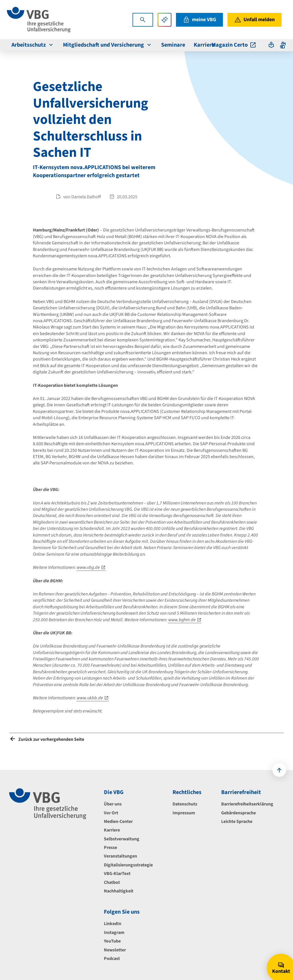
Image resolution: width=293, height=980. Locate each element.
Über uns (113, 804)
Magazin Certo (234, 45)
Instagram (114, 933)
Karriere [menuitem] (204, 45)
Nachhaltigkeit (119, 891)
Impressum (184, 813)
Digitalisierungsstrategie (128, 865)
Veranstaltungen (120, 856)
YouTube (112, 941)
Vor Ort (111, 813)
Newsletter (115, 950)
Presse (110, 848)
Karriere (112, 830)
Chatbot (112, 882)
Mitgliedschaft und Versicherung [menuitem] (108, 45)
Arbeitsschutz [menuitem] (33, 45)
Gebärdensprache (238, 813)
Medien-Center (118, 821)
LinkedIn (113, 924)
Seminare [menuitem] (173, 45)
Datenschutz (185, 804)
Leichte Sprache (237, 821)
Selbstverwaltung (122, 839)
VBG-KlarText (117, 874)
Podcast (112, 959)
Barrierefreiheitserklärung (247, 804)
